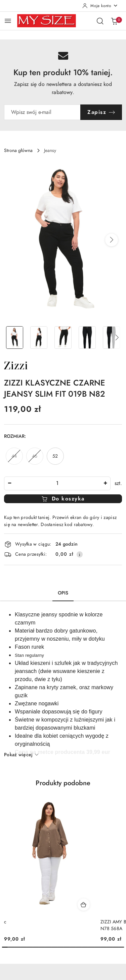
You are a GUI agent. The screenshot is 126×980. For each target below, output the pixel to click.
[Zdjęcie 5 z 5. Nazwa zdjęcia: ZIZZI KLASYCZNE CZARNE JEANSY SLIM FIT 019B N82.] (111, 338)
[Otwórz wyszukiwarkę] (100, 21)
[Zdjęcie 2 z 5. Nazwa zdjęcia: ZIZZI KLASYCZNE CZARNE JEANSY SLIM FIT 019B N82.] (39, 338)
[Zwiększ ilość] (105, 483)
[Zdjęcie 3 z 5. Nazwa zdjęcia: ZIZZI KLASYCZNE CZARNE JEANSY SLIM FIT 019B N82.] (63, 338)
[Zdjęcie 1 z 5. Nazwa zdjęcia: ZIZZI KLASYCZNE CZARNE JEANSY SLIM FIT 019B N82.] (15, 338)
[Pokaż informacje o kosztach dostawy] (80, 554)
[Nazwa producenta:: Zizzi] (16, 365)
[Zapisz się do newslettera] (42, 112)
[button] (112, 240)
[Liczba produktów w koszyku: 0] (114, 21)
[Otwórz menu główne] (8, 21)
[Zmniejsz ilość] (9, 483)
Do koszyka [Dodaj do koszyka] (63, 499)
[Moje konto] (100, 6)
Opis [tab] (63, 593)
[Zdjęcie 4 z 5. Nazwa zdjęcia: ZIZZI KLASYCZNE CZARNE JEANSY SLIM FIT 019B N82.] (87, 338)
